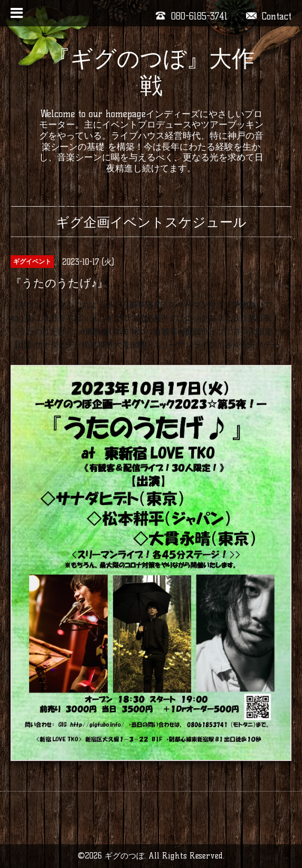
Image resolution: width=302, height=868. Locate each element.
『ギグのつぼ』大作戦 (151, 72)
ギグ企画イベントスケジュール (151, 222)
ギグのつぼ (124, 856)
